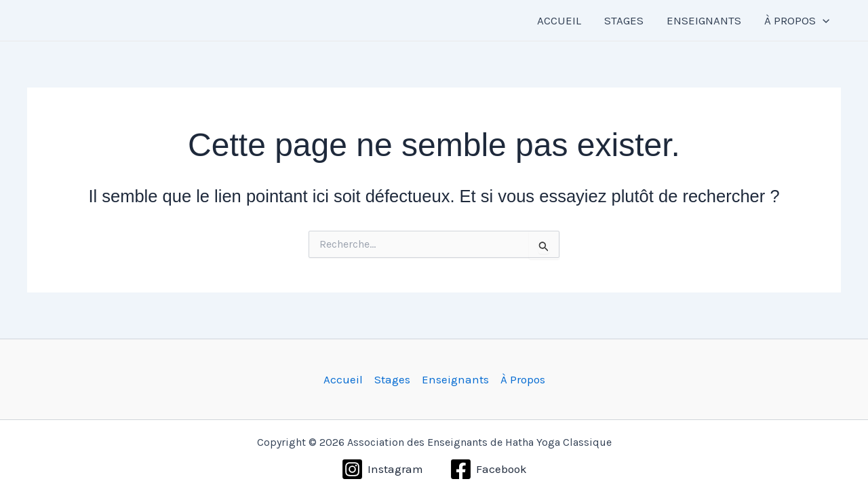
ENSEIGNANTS (704, 20)
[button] (823, 20)
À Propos (523, 379)
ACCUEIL (559, 20)
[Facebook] (488, 469)
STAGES (624, 20)
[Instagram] (382, 469)
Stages (392, 379)
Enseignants (455, 379)
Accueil (343, 379)
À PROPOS (797, 20)
